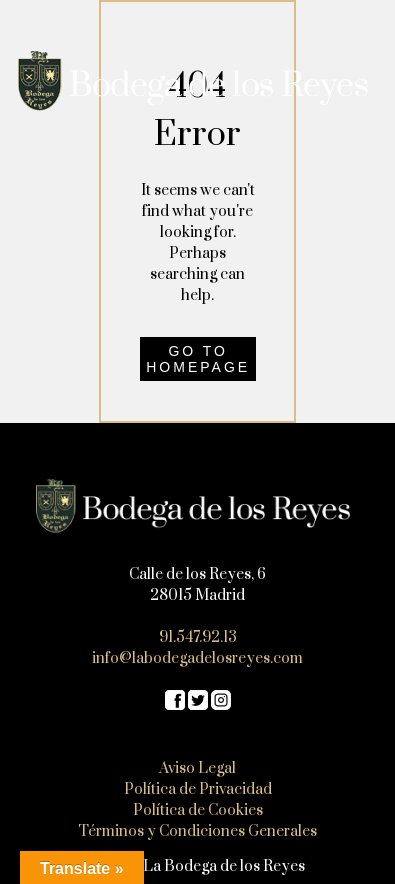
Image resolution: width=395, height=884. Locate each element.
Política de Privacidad (198, 789)
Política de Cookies (198, 810)
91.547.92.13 (198, 637)
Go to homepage (198, 359)
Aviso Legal (197, 768)
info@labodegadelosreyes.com (197, 658)
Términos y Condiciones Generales (197, 831)
